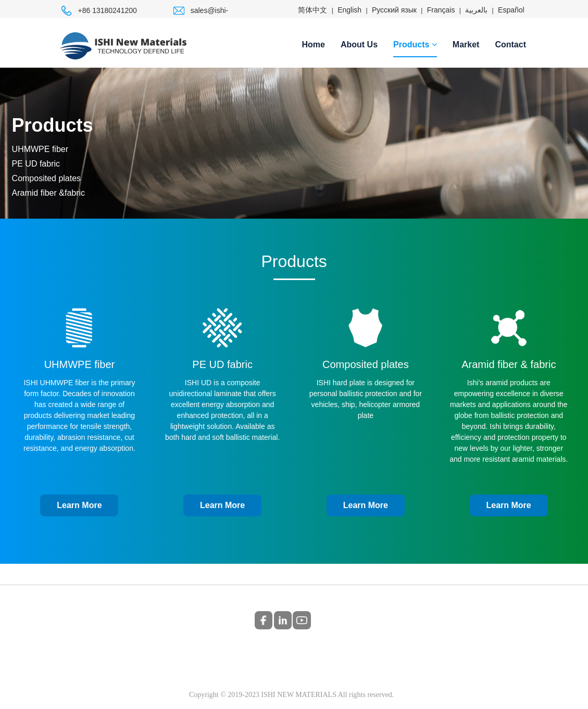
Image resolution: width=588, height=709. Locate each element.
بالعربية (476, 10)
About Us (359, 45)
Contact (510, 45)
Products (415, 45)
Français (441, 10)
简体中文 (312, 10)
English (349, 10)
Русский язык (394, 10)
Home (314, 45)
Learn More (79, 505)
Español (511, 10)
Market (466, 45)
